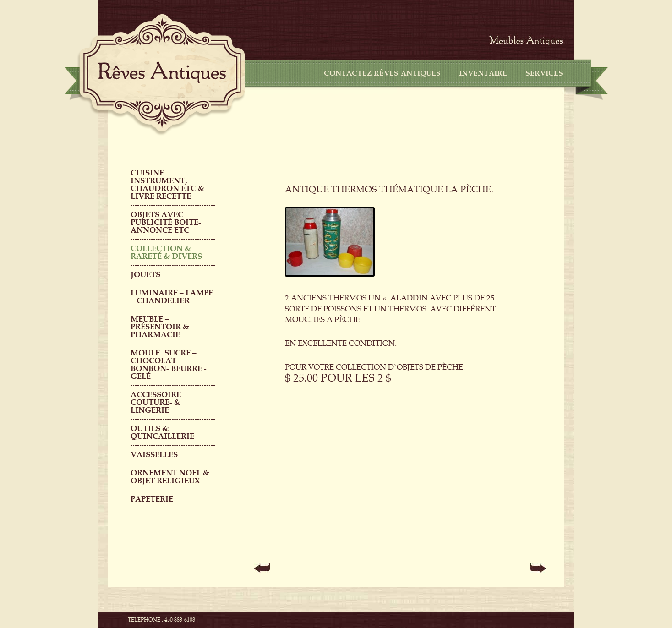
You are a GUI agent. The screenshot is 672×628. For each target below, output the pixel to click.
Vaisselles (154, 455)
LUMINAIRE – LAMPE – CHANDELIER (172, 297)
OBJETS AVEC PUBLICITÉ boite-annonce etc (166, 222)
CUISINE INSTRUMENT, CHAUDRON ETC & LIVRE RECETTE (167, 185)
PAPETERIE (152, 499)
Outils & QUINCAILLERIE (162, 432)
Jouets (145, 275)
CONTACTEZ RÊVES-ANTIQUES (382, 73)
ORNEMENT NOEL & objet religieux (170, 477)
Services (544, 73)
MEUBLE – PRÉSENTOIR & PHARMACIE (160, 327)
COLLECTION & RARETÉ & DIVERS (166, 252)
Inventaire (483, 73)
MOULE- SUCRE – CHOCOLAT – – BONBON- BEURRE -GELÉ (169, 365)
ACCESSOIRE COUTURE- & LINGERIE (156, 402)
